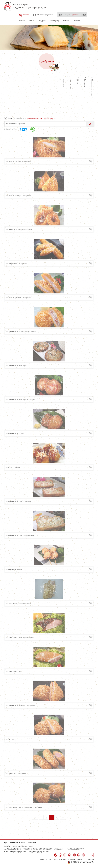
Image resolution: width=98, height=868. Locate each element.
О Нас (32, 21)
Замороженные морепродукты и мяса (41, 118)
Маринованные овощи (92, 87)
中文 (60, 15)
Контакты (77, 21)
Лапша (78, 81)
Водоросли (85, 83)
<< (35, 817)
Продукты (42, 21)
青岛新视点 (89, 865)
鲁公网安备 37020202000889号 (81, 862)
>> (63, 817)
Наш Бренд (54, 21)
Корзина (24, 15)
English (67, 15)
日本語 (84, 15)
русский (75, 15)
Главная (22, 21)
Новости (66, 21)
